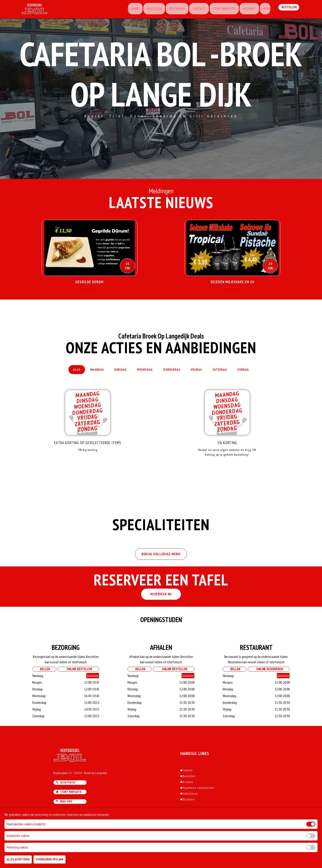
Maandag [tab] (89, 372)
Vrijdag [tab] (201, 372)
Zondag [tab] (255, 372)
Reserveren (171, 10)
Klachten (187, 810)
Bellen (44, 680)
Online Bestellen (78, 680)
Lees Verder (90, 292)
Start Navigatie (220, 10)
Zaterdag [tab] (228, 372)
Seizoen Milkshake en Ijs (232, 282)
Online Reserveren (269, 680)
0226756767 (66, 793)
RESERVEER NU (161, 605)
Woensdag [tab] (143, 372)
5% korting (227, 448)
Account (246, 10)
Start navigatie (69, 803)
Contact (194, 10)
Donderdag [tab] (173, 372)
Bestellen (147, 10)
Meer (264, 10)
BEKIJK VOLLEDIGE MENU (161, 564)
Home (127, 10)
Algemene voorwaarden (197, 799)
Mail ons (64, 812)
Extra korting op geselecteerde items (88, 448)
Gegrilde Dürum (89, 282)
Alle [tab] (65, 372)
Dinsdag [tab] (115, 372)
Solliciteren (189, 804)
